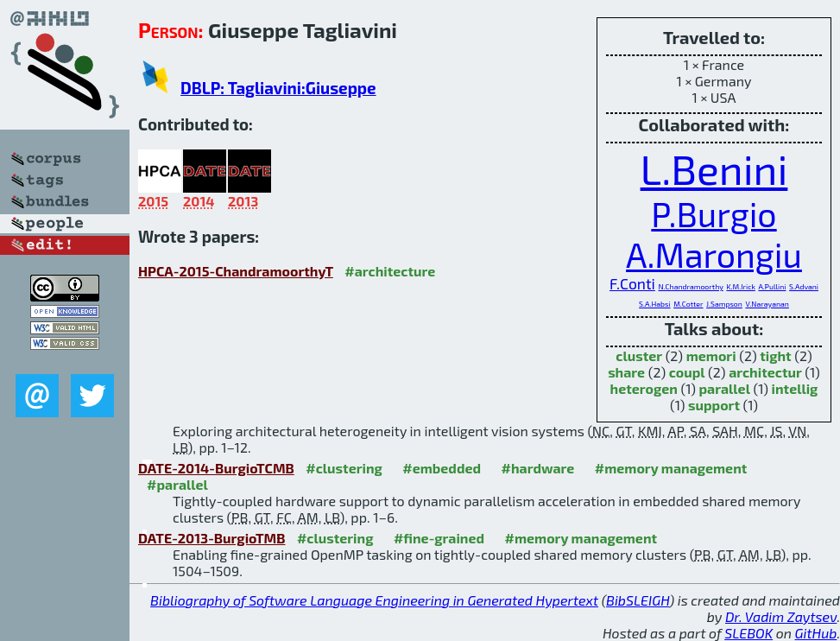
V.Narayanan (767, 304)
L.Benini (714, 168)
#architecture (390, 271)
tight (775, 355)
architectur (765, 372)
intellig (795, 388)
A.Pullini (772, 286)
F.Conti (632, 284)
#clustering (344, 468)
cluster (639, 355)
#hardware (538, 468)
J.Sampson (724, 304)
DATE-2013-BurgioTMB (212, 538)
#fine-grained (439, 538)
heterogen (644, 388)
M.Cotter (688, 304)
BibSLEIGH (638, 600)
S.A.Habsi (654, 304)
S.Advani (804, 286)
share (626, 372)
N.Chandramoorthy (690, 286)
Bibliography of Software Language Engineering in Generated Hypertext (374, 600)
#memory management (671, 468)
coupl (687, 372)
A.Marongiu (714, 254)
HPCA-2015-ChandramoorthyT (236, 271)
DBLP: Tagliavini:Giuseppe (278, 88)
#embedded (442, 468)
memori (711, 355)
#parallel (177, 484)
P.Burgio (714, 214)
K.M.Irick (740, 286)
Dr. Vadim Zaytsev (781, 616)
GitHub (816, 633)
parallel (724, 388)
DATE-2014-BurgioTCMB (216, 468)
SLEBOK (748, 633)
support (714, 405)
